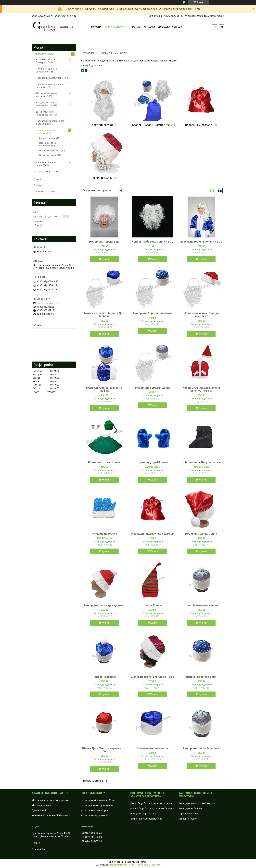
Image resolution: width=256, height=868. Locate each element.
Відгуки (38, 185)
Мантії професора (42, 805)
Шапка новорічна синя (201, 677)
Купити (106, 259)
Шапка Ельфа (153, 605)
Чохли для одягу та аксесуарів (46, 70)
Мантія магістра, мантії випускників (51, 800)
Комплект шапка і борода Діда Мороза (104, 315)
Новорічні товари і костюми (46, 132)
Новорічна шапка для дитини (104, 605)
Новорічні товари (188, 819)
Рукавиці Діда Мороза (153, 462)
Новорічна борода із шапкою (153, 313)
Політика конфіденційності (148, 865)
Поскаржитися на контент (122, 865)
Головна (96, 27)
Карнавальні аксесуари (49, 78)
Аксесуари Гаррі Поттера (143, 814)
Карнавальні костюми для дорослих (50, 122)
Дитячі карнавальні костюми (47, 95)
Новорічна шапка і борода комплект (201, 315)
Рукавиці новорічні (104, 534)
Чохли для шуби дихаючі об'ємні (98, 800)
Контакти (149, 27)
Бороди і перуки (102, 125)
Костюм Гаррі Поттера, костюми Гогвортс (152, 809)
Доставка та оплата (170, 27)
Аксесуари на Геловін (190, 809)
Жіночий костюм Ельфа (104, 462)
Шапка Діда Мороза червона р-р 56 (104, 750)
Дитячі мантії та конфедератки (45, 113)
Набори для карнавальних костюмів (50, 86)
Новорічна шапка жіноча (201, 605)
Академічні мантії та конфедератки (47, 104)
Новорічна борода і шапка (153, 388)
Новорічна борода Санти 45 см (153, 242)
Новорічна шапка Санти (201, 534)
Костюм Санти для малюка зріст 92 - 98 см (201, 389)
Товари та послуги (116, 27)
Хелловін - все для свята (46, 164)
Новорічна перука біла (104, 242)
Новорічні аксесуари (199, 125)
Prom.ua (144, 862)
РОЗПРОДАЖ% (44, 172)
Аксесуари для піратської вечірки (197, 803)
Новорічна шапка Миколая (201, 748)
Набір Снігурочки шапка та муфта (104, 389)
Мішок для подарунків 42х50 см (153, 534)
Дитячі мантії (39, 810)
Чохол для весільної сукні (94, 810)
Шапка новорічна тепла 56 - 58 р (153, 677)
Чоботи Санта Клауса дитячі (201, 462)
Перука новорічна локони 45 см (201, 242)
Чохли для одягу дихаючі (94, 815)
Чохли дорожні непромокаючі (97, 805)
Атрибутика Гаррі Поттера (45, 61)
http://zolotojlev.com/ (48, 303)
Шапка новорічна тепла (153, 748)
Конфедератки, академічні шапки (50, 815)
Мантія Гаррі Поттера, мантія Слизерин (151, 803)
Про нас (135, 27)
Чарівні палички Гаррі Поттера (146, 819)
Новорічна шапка (104, 677)
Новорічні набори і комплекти (150, 125)
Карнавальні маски (189, 814)
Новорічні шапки (102, 178)
